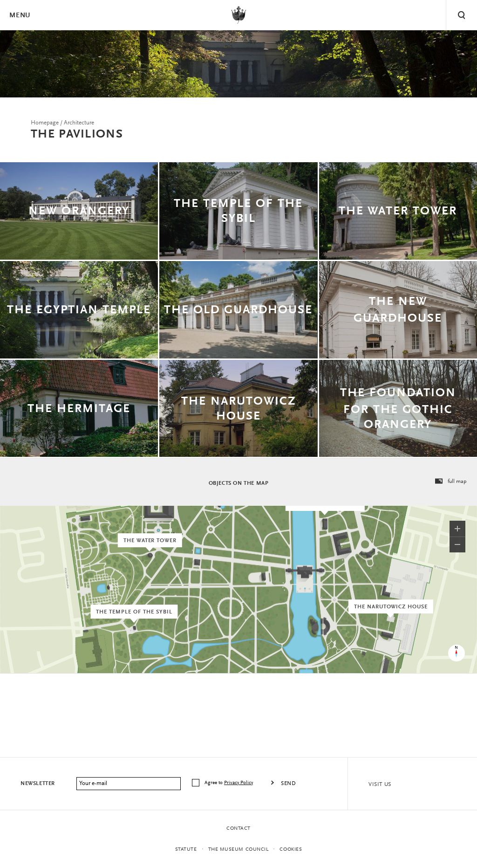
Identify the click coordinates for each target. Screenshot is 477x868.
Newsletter (38, 784)
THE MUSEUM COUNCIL (238, 850)
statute (186, 850)
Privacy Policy (238, 783)
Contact (238, 829)
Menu (20, 16)
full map (450, 482)
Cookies (291, 850)
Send (288, 784)
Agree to (229, 783)
